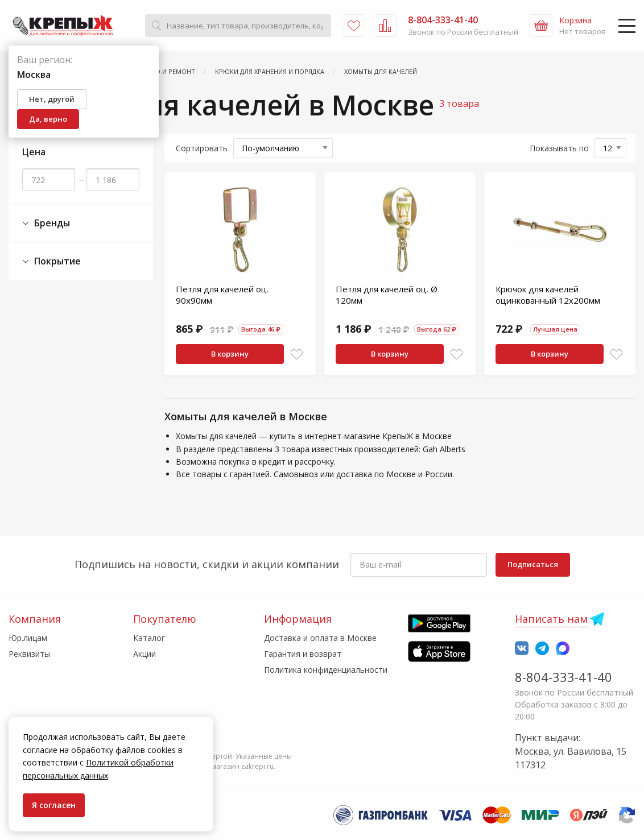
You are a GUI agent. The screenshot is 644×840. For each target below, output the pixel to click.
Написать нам (551, 619)
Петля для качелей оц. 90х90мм (222, 295)
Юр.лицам (28, 638)
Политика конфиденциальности (326, 670)
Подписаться (533, 564)
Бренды (46, 223)
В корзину (230, 354)
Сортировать (202, 148)
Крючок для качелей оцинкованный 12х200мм (548, 295)
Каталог (149, 638)
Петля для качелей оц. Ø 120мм (387, 295)
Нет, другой (52, 99)
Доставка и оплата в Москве (320, 638)
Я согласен (54, 805)
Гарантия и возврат (303, 654)
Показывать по (559, 148)
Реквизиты (29, 654)
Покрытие (51, 261)
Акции (145, 654)
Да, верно (48, 119)
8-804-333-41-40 (563, 677)
